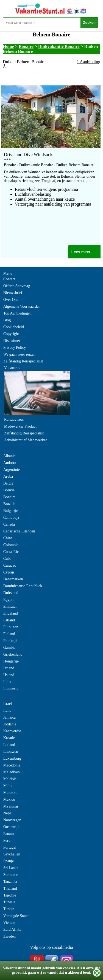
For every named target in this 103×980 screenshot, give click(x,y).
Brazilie (9, 504)
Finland (9, 634)
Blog (7, 320)
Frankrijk (10, 641)
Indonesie (11, 689)
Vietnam (10, 923)
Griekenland (13, 654)
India (7, 682)
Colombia (11, 545)
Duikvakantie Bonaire (59, 46)
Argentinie (12, 470)
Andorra (10, 463)
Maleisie (10, 779)
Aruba (8, 476)
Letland (9, 745)
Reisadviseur (14, 420)
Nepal (8, 813)
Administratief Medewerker (26, 440)
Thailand (10, 888)
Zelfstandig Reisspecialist (23, 361)
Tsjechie (10, 895)
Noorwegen (12, 820)
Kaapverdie (12, 731)
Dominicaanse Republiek (23, 586)
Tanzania (10, 882)
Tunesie (9, 902)
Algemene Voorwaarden (22, 306)
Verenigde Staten (16, 916)
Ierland (9, 668)
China (8, 538)
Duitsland (11, 593)
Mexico (9, 799)
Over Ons (11, 300)
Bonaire (26, 46)
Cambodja (11, 518)
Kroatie (9, 738)
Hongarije (11, 661)
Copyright (11, 334)
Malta (8, 786)
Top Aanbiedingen (17, 313)
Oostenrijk (11, 827)
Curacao (10, 565)
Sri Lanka (11, 868)
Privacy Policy (15, 348)
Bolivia (9, 490)
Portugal (10, 847)
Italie (7, 710)
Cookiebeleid (14, 327)
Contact (9, 279)
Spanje (9, 861)
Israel (8, 704)
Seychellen (12, 854)
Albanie (9, 456)
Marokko (10, 793)
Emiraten (10, 606)
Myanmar (11, 806)
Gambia (9, 648)
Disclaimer (12, 341)
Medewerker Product (20, 426)
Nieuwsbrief (13, 293)
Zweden (9, 936)
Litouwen (11, 752)
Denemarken (13, 579)
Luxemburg (12, 758)
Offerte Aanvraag (17, 286)
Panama (9, 834)
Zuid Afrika (12, 929)
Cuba (7, 559)
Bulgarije (10, 511)
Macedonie (12, 765)
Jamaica (9, 717)
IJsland (9, 675)
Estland (9, 620)
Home (8, 46)
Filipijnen (11, 627)
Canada (9, 524)
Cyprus (9, 572)
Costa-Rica (12, 552)
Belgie (8, 483)
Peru (7, 841)
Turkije (9, 909)
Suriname (11, 875)
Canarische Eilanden (19, 531)
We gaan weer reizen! (20, 354)
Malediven (12, 772)
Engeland (11, 613)
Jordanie (10, 724)
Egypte (9, 600)
